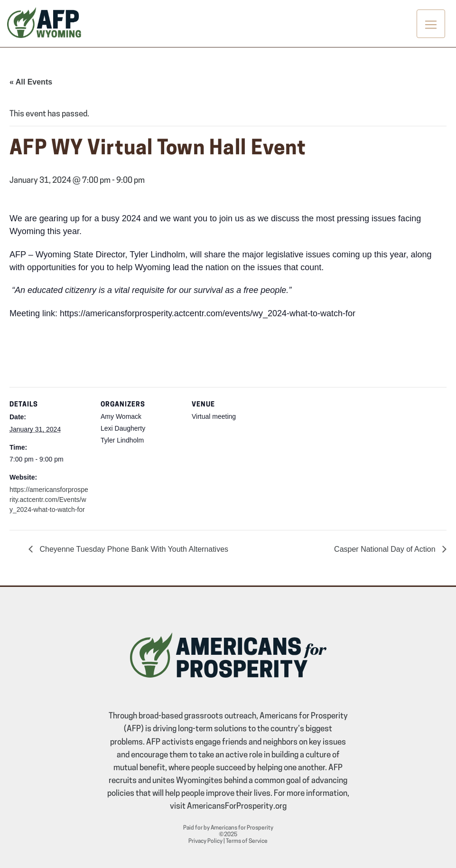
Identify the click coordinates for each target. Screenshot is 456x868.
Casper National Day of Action (386, 549)
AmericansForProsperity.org (237, 807)
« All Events (31, 82)
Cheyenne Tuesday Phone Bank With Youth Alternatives (133, 549)
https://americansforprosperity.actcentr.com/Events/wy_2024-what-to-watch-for (49, 500)
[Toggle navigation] (431, 24)
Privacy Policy (205, 841)
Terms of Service (247, 841)
